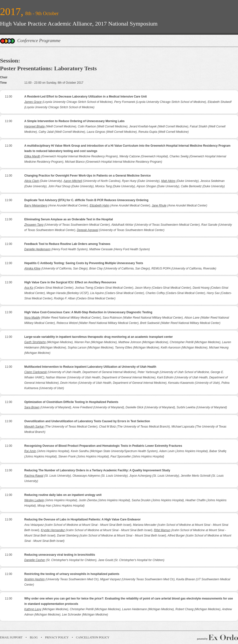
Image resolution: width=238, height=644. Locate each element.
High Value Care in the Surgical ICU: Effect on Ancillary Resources (70, 282)
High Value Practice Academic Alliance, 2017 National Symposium (79, 24)
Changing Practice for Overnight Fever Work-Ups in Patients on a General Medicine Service (88, 176)
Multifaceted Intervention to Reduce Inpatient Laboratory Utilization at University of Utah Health (90, 367)
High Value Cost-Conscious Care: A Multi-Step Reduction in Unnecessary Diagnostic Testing (88, 312)
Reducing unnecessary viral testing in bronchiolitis (60, 555)
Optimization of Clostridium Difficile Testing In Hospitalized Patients (71, 402)
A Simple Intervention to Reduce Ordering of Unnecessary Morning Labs (74, 121)
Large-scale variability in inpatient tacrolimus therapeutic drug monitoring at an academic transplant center (98, 337)
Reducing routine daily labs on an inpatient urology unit (63, 495)
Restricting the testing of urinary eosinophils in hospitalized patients (72, 574)
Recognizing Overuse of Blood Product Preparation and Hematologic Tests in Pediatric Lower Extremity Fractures (103, 446)
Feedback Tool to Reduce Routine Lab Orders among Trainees (67, 244)
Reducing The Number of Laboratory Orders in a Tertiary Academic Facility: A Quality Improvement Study (97, 470)
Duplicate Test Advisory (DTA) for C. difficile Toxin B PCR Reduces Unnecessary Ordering (86, 200)
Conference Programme (39, 40)
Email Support (11, 637)
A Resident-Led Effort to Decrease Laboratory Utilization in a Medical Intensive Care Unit (85, 97)
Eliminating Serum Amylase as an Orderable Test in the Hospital (69, 219)
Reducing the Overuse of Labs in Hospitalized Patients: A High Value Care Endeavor (82, 519)
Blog (34, 637)
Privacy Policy (57, 637)
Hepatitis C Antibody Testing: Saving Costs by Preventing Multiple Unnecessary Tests (84, 263)
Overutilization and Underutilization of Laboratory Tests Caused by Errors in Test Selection (87, 421)
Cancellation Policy (93, 637)
